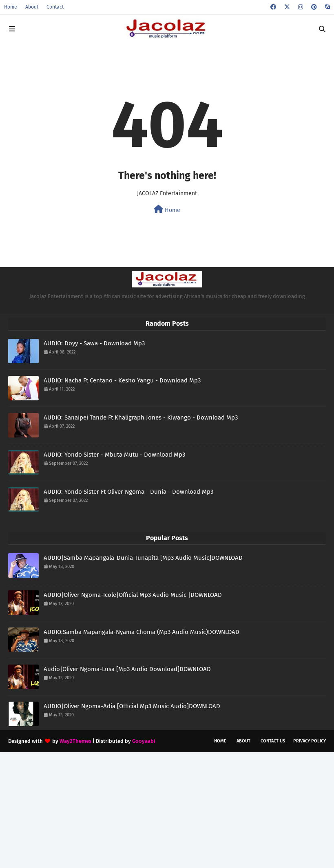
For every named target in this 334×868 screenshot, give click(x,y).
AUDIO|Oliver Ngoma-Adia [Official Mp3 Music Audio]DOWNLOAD (132, 706)
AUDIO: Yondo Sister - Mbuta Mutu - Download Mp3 (114, 455)
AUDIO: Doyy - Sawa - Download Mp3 (94, 343)
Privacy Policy (310, 741)
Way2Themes (75, 741)
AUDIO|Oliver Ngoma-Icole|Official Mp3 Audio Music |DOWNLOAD (133, 595)
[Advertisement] (167, 809)
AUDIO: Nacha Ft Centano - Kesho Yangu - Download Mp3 (122, 380)
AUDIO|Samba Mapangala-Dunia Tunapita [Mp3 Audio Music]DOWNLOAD (143, 558)
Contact (55, 7)
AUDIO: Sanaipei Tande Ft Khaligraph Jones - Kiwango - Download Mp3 (141, 417)
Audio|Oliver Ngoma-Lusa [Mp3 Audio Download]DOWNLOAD (127, 669)
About (32, 7)
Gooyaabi (144, 741)
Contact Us (273, 741)
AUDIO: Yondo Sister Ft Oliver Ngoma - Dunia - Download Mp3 (128, 492)
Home (11, 7)
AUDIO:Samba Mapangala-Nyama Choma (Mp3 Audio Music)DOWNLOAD (142, 632)
